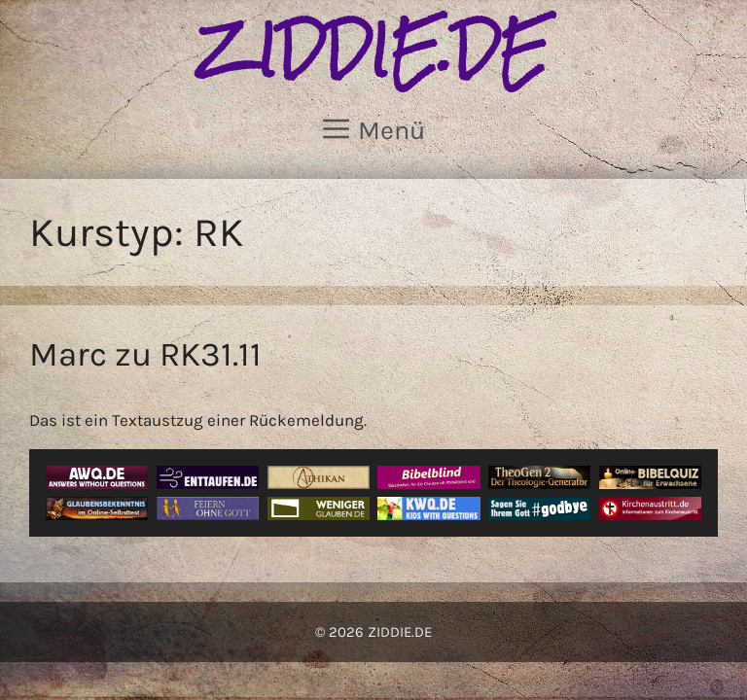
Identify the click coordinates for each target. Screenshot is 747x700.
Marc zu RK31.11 (145, 354)
